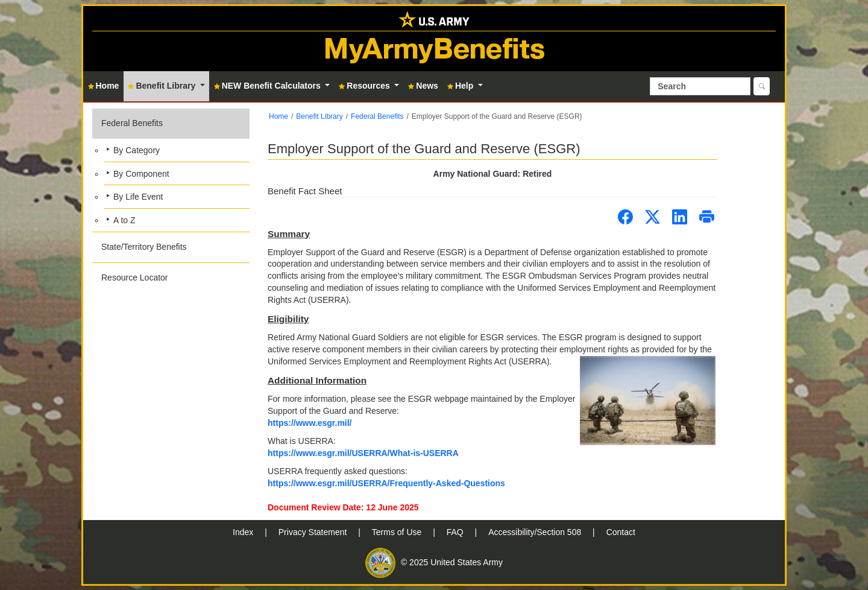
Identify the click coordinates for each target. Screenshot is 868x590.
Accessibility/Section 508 (536, 532)
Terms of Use (398, 532)
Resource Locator (135, 278)
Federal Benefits (132, 123)
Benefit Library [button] (163, 86)
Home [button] (104, 86)
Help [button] (461, 86)
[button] (171, 170)
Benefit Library (319, 116)
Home (278, 116)
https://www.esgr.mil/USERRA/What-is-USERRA (363, 453)
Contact (621, 532)
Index (244, 532)
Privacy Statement (314, 532)
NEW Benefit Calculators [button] (269, 86)
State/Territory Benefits (144, 247)
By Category (137, 150)
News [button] (423, 86)
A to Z (124, 220)
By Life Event (138, 197)
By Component (141, 174)
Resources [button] (365, 86)
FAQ (456, 532)
